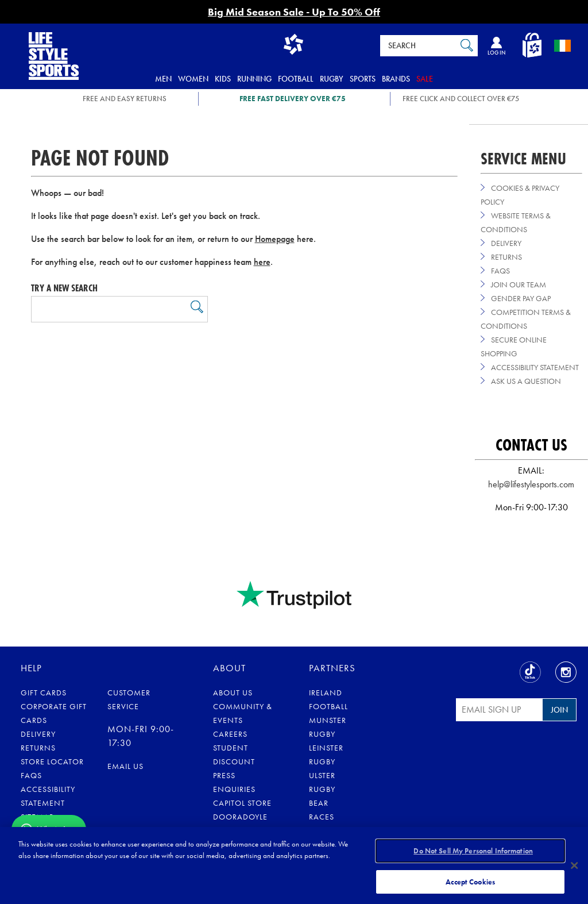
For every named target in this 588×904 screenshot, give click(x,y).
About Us (233, 693)
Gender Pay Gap (521, 298)
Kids (223, 79)
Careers (230, 734)
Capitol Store (242, 803)
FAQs (500, 271)
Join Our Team (519, 284)
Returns (506, 257)
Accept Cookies (470, 880)
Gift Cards (44, 693)
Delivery (506, 243)
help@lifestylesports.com (531, 484)
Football (296, 79)
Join (559, 710)
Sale (425, 79)
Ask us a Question (526, 381)
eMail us (125, 766)
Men (163, 79)
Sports (363, 79)
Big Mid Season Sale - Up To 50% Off (294, 12)
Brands (396, 79)
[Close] (574, 865)
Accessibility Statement (535, 367)
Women (193, 79)
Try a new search (64, 288)
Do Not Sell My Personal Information (473, 851)
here (262, 262)
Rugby (332, 79)
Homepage (275, 239)
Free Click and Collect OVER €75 (461, 99)
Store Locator (52, 761)
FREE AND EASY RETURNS (125, 99)
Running (254, 79)
